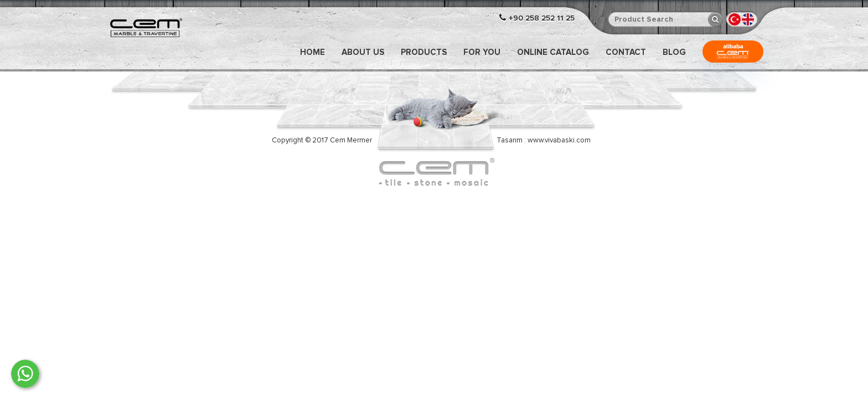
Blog (674, 52)
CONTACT (626, 52)
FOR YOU (482, 52)
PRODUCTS (424, 52)
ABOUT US (363, 52)
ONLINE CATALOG (553, 52)
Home (312, 52)
